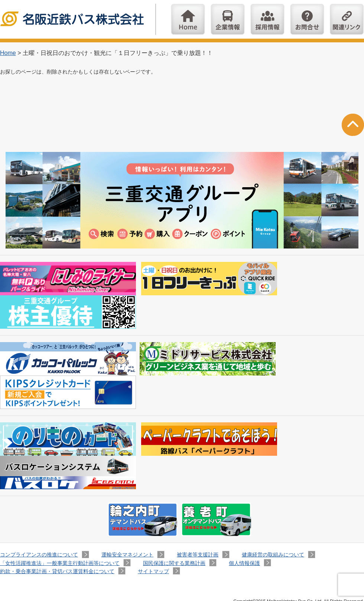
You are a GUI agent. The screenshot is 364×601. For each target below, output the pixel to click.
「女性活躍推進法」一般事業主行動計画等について (60, 563)
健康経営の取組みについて (273, 555)
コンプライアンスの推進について (39, 555)
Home (188, 19)
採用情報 (267, 19)
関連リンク (347, 19)
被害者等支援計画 (198, 555)
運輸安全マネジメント (127, 555)
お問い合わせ (307, 19)
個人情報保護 (244, 563)
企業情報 (228, 19)
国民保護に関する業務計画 (174, 563)
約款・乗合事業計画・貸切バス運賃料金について (57, 571)
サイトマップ (153, 571)
